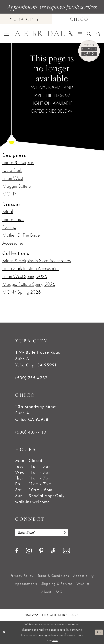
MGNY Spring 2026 (21, 292)
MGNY (9, 194)
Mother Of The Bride (21, 235)
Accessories (13, 243)
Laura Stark (12, 170)
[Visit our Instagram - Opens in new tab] (29, 551)
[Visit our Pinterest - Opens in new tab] (41, 551)
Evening (9, 227)
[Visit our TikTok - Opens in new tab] (53, 551)
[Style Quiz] (89, 51)
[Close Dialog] (5, 632)
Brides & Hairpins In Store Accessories (37, 261)
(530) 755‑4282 (31, 378)
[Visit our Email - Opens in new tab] (66, 551)
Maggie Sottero (17, 186)
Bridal (8, 211)
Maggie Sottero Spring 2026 (29, 284)
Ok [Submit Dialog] (99, 632)
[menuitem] (7, 34)
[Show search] (89, 34)
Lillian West (13, 178)
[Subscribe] (65, 533)
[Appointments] (80, 34)
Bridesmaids (13, 219)
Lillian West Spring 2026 (25, 276)
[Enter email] (43, 533)
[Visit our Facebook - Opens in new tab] (17, 551)
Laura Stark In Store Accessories (31, 268)
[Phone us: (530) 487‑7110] (71, 34)
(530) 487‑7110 (31, 432)
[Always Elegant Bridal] (40, 34)
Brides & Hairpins (18, 162)
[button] (7, 34)
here (55, 640)
